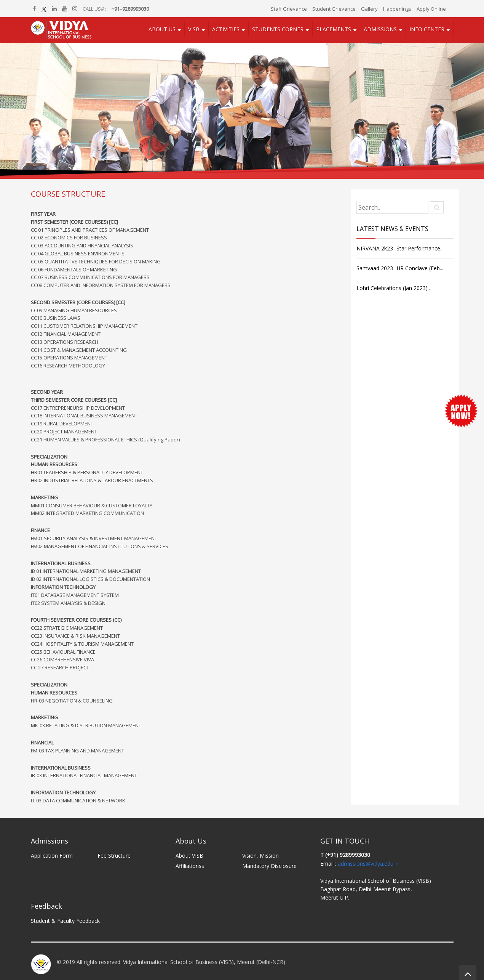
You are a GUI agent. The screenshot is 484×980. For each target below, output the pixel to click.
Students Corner (278, 29)
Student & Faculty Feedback (65, 921)
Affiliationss (190, 866)
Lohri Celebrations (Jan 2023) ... (395, 288)
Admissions (380, 29)
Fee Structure (114, 856)
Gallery (369, 9)
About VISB (189, 856)
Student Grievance (334, 9)
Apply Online (431, 9)
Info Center (427, 29)
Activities (226, 29)
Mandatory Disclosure (269, 866)
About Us (162, 29)
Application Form (52, 856)
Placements (334, 29)
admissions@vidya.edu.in (368, 864)
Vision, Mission (260, 856)
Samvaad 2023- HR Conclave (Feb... (400, 268)
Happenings (397, 9)
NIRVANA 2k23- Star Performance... (400, 248)
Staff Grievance (289, 9)
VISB (194, 29)
